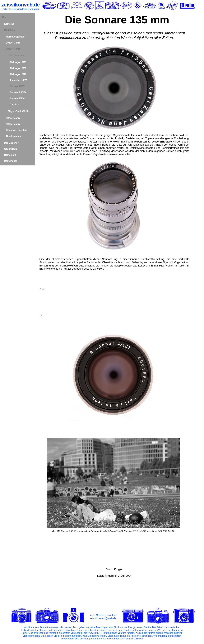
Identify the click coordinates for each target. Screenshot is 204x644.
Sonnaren (69, 151)
